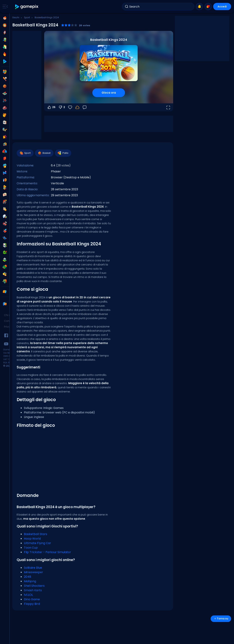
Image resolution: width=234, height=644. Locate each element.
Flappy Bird (32, 604)
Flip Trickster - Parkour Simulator (47, 552)
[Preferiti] (70, 107)
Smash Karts (33, 590)
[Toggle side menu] (5, 7)
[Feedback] (85, 107)
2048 (28, 577)
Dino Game (32, 599)
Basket (44, 153)
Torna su (221, 619)
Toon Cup (31, 548)
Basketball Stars (35, 534)
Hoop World (32, 539)
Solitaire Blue (33, 568)
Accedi (222, 7)
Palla (63, 153)
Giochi (16, 17)
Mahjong (30, 581)
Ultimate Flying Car (37, 543)
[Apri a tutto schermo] (168, 107)
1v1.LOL (28, 595)
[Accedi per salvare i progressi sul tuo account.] (77, 107)
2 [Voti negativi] (62, 107)
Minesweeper (34, 572)
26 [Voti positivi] (51, 107)
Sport (27, 17)
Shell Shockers (34, 586)
